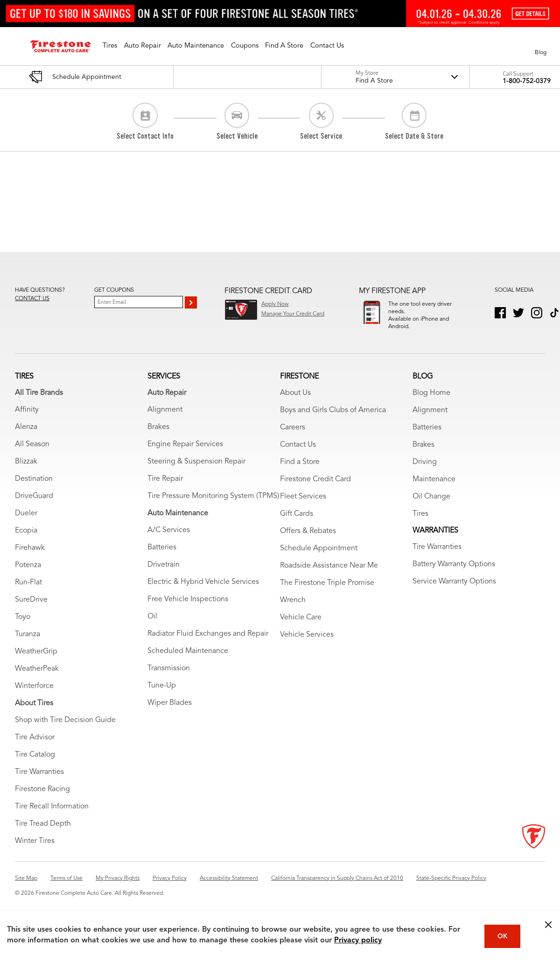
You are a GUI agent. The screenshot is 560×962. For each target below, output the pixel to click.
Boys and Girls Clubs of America (333, 421)
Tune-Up (162, 696)
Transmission (169, 679)
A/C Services (169, 541)
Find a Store (300, 472)
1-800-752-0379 (527, 81)
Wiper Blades (170, 713)
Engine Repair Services (185, 455)
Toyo (23, 627)
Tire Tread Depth (43, 834)
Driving (425, 472)
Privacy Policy (170, 889)
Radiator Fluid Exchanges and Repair (208, 644)
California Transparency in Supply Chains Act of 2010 (337, 889)
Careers (293, 438)
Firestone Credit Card (315, 490)
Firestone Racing (42, 800)
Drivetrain (164, 575)
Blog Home (431, 403)
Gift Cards (297, 524)
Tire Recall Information (52, 817)
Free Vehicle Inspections (188, 610)
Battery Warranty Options (454, 575)
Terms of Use (66, 889)
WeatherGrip (36, 662)
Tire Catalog (35, 765)
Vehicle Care (301, 628)
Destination (34, 489)
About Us (295, 403)
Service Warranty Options (454, 592)
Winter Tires (35, 851)
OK (503, 936)
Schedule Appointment (319, 559)
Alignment (165, 420)
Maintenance (434, 490)
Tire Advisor (35, 748)
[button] (110, 46)
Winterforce (34, 696)
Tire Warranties (39, 782)
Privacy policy (358, 941)
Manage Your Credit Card (293, 314)
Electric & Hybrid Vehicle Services (203, 592)
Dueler (26, 524)
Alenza (26, 437)
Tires (420, 524)
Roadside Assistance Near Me (329, 576)
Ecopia (26, 541)
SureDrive (31, 610)
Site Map (26, 889)
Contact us (32, 299)
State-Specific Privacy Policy (451, 889)
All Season (32, 455)
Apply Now (275, 304)
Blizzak (26, 472)
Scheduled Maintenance (188, 661)
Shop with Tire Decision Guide (65, 730)
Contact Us (298, 455)
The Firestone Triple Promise (327, 593)
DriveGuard (34, 506)
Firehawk (30, 558)
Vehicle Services (307, 645)
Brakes (158, 437)
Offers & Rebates (308, 541)
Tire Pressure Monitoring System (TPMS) (213, 506)
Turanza (28, 645)
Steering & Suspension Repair (196, 472)
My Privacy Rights (118, 889)
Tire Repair (165, 489)
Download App (407, 339)
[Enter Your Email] (138, 302)
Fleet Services (303, 507)
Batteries (162, 558)
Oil (152, 627)
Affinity (27, 420)
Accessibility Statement (229, 889)
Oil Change (431, 507)
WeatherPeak (37, 679)
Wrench (293, 611)
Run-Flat (28, 593)
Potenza (28, 576)
